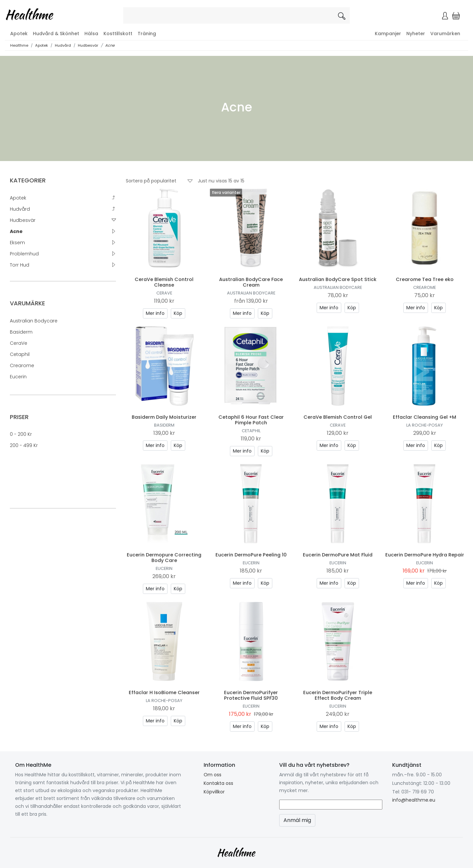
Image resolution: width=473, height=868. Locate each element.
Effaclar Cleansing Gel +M (425, 417)
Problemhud (24, 254)
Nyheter (416, 34)
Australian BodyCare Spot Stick (338, 279)
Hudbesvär (88, 45)
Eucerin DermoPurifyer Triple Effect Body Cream (338, 695)
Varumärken (445, 34)
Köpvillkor (214, 792)
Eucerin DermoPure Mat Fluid (338, 555)
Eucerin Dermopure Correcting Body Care (164, 558)
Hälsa (91, 34)
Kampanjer (388, 34)
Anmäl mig (297, 820)
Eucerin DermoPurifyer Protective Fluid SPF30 (251, 695)
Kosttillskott (118, 34)
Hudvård (63, 45)
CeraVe (19, 343)
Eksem (17, 243)
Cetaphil (20, 354)
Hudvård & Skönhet (56, 34)
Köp (178, 313)
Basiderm (21, 332)
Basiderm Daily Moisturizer (164, 417)
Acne (110, 45)
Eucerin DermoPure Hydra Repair (425, 555)
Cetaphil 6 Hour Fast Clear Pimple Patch (251, 420)
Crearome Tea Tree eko (425, 279)
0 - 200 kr (21, 434)
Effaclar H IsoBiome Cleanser (164, 692)
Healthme (19, 45)
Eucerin (18, 377)
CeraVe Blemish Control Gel (338, 417)
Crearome (22, 365)
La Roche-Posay (425, 425)
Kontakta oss (218, 783)
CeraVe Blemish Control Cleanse (164, 282)
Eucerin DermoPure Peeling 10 (251, 555)
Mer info (155, 313)
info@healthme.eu (414, 800)
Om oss (213, 775)
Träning (147, 34)
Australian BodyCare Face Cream (251, 282)
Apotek (19, 34)
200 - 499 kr (24, 445)
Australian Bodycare (34, 321)
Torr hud (20, 265)
